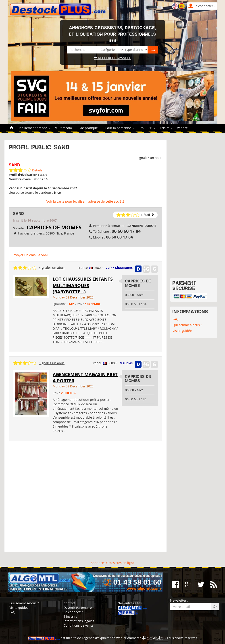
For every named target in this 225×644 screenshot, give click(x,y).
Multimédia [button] (65, 128)
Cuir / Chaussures (119, 268)
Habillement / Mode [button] (34, 128)
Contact (69, 603)
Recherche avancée (112, 58)
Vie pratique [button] (90, 128)
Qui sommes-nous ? (187, 325)
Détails (37, 170)
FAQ (176, 319)
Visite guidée (182, 331)
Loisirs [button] (166, 128)
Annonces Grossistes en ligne (113, 563)
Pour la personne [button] (120, 128)
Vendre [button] (184, 128)
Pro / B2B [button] (147, 128)
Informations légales (79, 621)
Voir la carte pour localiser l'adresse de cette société (85, 201)
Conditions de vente (79, 625)
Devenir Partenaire (78, 608)
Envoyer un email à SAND (31, 255)
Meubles (126, 363)
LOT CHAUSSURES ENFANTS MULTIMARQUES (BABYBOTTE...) (83, 285)
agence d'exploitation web (103, 638)
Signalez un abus (149, 158)
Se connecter (73, 612)
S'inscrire (71, 616)
